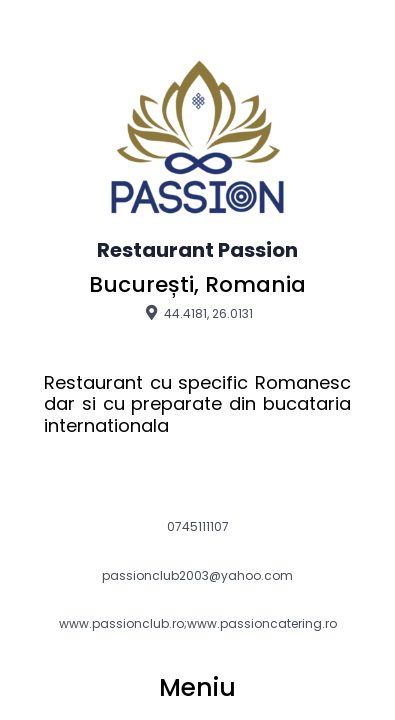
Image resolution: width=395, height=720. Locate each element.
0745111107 (198, 527)
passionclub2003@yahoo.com (197, 576)
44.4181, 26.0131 (197, 313)
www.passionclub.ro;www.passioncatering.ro (198, 624)
